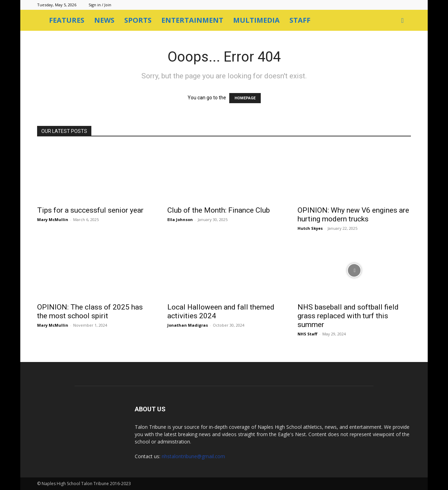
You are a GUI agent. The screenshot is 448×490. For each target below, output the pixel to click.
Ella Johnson (180, 219)
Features (67, 20)
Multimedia (256, 20)
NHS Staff (307, 334)
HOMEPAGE (245, 98)
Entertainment (192, 20)
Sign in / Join (100, 5)
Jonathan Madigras (188, 325)
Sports (138, 20)
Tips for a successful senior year (90, 210)
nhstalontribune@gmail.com (193, 456)
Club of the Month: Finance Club (219, 210)
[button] (402, 21)
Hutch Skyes (310, 228)
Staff (300, 20)
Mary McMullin (53, 219)
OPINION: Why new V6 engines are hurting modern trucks (353, 215)
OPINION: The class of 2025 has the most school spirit (90, 311)
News (104, 20)
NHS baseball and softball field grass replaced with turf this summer (348, 316)
